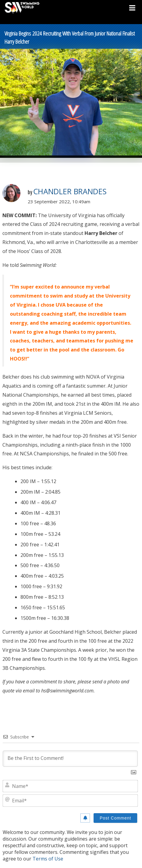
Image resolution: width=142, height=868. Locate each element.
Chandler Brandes (70, 191)
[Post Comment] (115, 818)
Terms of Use (48, 859)
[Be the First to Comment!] (70, 759)
